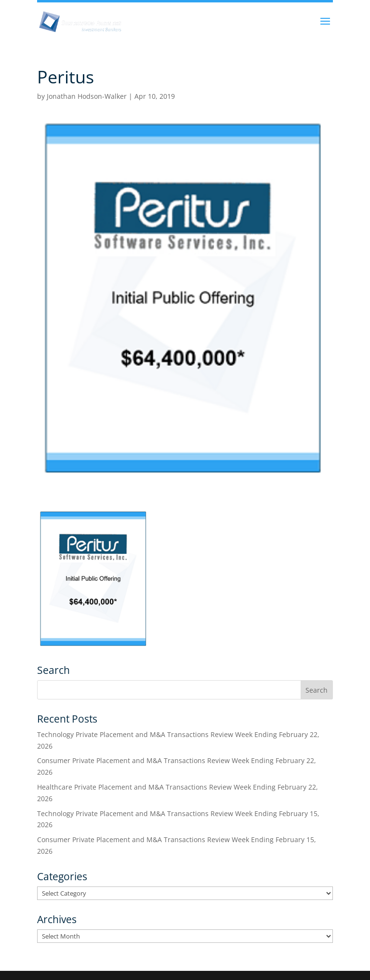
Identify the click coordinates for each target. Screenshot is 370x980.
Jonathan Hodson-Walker (87, 96)
